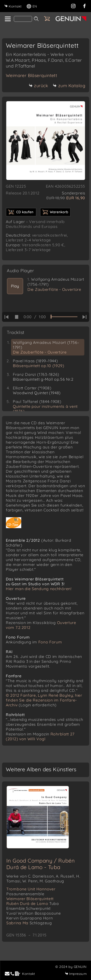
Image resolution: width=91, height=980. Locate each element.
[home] (7, 19)
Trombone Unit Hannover (31, 891)
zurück (38, 86)
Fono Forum (50, 642)
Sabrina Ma (29, 923)
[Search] (23, 19)
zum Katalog (69, 86)
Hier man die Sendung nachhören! (39, 589)
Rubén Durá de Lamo (33, 903)
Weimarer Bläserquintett (31, 75)
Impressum (76, 974)
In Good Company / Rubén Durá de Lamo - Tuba (41, 864)
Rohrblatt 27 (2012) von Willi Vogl (40, 736)
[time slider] (64, 317)
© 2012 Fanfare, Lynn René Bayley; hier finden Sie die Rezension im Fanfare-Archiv (44, 700)
